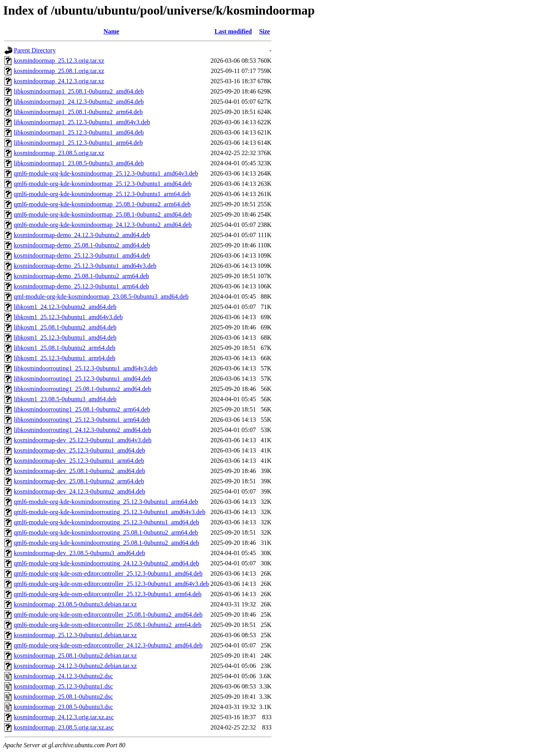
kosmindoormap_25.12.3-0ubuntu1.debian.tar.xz (75, 635)
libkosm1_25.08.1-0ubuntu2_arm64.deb (65, 348)
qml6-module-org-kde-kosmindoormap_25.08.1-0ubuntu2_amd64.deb (103, 214)
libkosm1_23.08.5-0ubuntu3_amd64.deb (65, 399)
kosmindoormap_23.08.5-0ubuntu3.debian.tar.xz (75, 604)
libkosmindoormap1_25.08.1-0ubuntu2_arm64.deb (78, 112)
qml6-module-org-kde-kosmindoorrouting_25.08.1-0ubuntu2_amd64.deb (106, 543)
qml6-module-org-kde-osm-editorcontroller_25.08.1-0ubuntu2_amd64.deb (108, 615)
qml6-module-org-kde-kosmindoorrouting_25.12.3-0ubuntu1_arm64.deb (106, 502)
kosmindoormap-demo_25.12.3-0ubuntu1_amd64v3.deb (85, 266)
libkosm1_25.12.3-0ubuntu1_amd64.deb (65, 338)
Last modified (233, 31)
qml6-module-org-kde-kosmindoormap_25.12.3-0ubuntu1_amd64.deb (103, 184)
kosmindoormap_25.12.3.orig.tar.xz (59, 61)
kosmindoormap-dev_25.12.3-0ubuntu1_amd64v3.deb (83, 440)
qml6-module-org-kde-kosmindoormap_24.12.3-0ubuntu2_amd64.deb (103, 225)
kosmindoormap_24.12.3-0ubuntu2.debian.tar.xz (75, 666)
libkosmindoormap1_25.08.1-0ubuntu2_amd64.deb (79, 91)
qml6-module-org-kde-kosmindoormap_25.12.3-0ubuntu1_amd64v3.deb (106, 173)
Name (111, 31)
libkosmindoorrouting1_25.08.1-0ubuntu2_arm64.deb (82, 409)
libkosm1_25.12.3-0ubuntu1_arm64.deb (65, 358)
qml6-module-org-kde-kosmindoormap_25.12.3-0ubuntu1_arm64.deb (102, 194)
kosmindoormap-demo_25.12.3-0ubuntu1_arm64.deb (81, 286)
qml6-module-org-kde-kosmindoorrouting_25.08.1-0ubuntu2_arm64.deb (106, 532)
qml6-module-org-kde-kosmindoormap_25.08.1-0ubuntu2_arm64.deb (102, 204)
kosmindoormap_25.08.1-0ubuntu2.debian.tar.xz (75, 656)
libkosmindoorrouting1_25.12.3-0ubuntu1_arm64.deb (82, 420)
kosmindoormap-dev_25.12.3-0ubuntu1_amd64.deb (80, 450)
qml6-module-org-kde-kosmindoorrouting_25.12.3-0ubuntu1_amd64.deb (106, 522)
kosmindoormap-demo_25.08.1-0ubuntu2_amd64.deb (82, 245)
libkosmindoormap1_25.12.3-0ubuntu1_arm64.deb (78, 143)
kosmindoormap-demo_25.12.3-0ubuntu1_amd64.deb (82, 255)
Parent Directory (35, 50)
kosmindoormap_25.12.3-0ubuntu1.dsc (63, 686)
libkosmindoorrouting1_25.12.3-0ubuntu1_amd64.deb (82, 379)
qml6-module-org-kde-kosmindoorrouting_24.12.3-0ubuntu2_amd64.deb (106, 563)
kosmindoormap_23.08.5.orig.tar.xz (59, 153)
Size (264, 31)
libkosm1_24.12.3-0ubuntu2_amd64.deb (65, 307)
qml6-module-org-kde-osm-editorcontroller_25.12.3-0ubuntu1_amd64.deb (108, 573)
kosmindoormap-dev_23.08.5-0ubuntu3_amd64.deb (80, 553)
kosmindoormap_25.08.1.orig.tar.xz (59, 71)
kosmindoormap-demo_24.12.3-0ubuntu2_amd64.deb (82, 235)
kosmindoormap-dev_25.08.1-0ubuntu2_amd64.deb (80, 471)
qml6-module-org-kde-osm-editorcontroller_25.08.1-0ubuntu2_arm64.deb (108, 625)
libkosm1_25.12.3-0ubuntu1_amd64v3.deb (68, 317)
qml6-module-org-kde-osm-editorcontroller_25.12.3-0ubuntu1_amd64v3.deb (111, 584)
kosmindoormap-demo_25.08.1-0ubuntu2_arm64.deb (81, 276)
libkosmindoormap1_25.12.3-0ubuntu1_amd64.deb (79, 132)
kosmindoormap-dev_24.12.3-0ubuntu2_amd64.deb (80, 491)
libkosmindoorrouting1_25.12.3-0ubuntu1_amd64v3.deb (86, 368)
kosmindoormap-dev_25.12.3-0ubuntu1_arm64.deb (79, 461)
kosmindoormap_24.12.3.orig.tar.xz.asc (64, 717)
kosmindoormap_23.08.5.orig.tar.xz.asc (64, 727)
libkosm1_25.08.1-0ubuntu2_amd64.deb (65, 327)
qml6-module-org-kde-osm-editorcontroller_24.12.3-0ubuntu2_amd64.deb (108, 645)
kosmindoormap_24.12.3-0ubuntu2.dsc (63, 676)
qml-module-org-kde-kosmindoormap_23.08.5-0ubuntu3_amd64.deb (101, 296)
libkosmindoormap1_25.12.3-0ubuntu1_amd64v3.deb (82, 122)
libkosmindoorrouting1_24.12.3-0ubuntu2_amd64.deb (82, 430)
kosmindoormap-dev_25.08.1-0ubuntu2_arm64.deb (79, 481)
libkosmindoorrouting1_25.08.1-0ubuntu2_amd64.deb (82, 389)
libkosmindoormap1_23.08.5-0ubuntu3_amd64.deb (79, 163)
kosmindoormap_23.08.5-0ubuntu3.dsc (63, 707)
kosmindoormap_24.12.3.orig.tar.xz (59, 81)
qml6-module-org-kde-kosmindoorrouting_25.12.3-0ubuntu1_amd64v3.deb (110, 512)
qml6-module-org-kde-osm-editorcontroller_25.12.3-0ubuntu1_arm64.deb (108, 594)
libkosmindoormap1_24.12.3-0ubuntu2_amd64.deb (79, 102)
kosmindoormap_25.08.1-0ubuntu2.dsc (63, 697)
